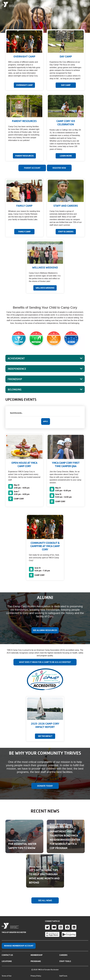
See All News (45, 900)
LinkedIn (74, 927)
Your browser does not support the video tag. (45, 16)
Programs (36, 961)
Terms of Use (7, 976)
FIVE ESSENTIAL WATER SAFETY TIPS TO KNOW (22, 846)
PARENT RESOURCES (24, 156)
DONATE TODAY (45, 786)
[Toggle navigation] (85, 5)
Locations (7, 961)
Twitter (47, 927)
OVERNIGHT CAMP (24, 85)
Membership (36, 955)
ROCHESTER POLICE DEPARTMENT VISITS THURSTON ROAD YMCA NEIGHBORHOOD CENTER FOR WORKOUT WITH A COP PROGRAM (65, 838)
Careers (63, 955)
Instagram (61, 927)
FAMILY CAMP (24, 232)
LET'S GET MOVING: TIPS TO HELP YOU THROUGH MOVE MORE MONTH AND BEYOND (44, 876)
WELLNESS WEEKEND (45, 288)
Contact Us (7, 955)
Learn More (66, 156)
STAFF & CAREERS (66, 232)
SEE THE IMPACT (45, 736)
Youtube (54, 927)
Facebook (67, 927)
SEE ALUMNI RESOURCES (45, 630)
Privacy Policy (36, 976)
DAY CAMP (66, 85)
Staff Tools (65, 961)
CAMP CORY (19, 499)
